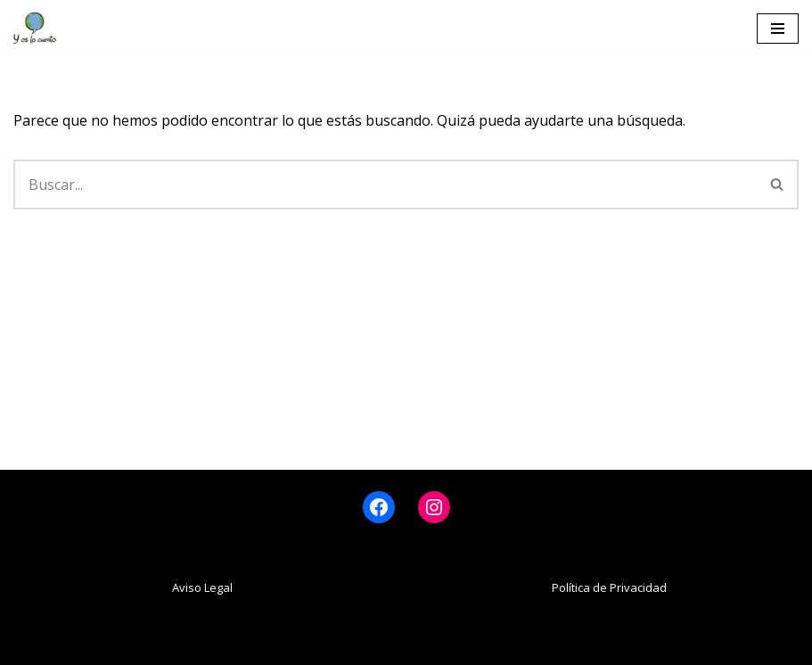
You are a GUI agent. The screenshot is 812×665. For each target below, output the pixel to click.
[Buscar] (385, 185)
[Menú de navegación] (778, 29)
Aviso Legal (202, 587)
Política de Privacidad (609, 587)
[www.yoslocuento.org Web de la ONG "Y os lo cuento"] (35, 28)
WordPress (495, 645)
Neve (298, 645)
